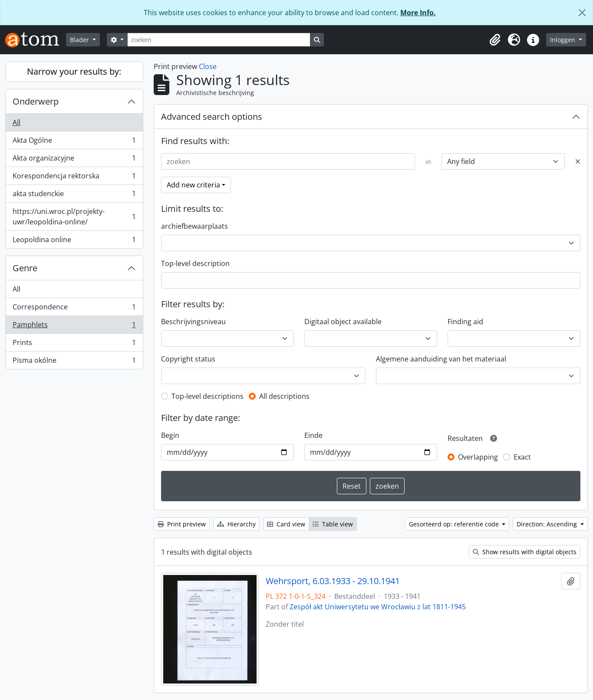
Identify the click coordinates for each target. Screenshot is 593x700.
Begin (170, 435)
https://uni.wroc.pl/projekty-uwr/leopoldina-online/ (74, 217)
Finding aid (465, 322)
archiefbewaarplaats (194, 226)
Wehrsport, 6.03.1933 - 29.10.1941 (333, 581)
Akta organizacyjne (74, 160)
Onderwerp (36, 101)
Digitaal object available (343, 322)
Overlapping (478, 457)
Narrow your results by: (74, 71)
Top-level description (195, 263)
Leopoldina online (74, 241)
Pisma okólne (74, 362)
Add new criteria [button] (193, 185)
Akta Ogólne (74, 142)
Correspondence (74, 309)
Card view (286, 524)
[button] (495, 40)
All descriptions (284, 396)
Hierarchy (236, 524)
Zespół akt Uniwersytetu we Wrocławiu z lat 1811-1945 (378, 607)
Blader (80, 40)
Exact (522, 457)
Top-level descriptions (208, 396)
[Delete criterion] (578, 161)
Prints (74, 344)
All (16, 122)
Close (208, 66)
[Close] (582, 13)
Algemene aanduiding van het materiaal (441, 359)
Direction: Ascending (548, 524)
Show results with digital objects (525, 552)
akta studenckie (74, 196)
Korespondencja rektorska (74, 178)
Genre (25, 268)
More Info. (418, 13)
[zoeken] (219, 40)
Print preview (182, 524)
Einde (313, 435)
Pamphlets (74, 327)
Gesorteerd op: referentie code (455, 524)
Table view (333, 524)
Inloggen (563, 40)
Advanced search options (212, 117)
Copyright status (188, 359)
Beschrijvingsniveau (193, 322)
